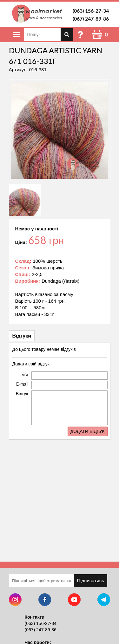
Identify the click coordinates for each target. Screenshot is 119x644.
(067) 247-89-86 (91, 19)
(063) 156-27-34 (91, 11)
